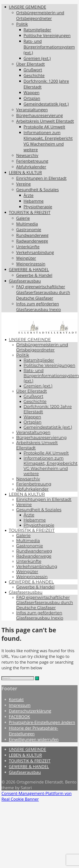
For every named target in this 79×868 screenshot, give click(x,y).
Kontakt (16, 699)
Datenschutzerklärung (30, 711)
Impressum (20, 705)
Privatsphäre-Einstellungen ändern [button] (42, 722)
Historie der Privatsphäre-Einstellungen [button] (33, 731)
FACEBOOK (19, 717)
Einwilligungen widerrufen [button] (34, 739)
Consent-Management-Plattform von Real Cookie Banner (37, 796)
